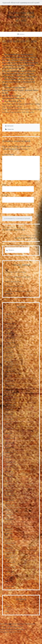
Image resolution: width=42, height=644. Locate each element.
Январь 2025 (10, 386)
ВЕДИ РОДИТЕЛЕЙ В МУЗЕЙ (21, 237)
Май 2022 (9, 538)
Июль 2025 (9, 357)
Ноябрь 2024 (10, 395)
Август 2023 (9, 467)
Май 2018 (8, 581)
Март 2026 (9, 319)
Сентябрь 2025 (10, 347)
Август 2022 (9, 524)
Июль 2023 (9, 472)
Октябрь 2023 (10, 457)
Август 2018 (9, 577)
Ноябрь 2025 (10, 338)
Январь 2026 (10, 328)
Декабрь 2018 (10, 567)
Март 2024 (9, 433)
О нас (7, 611)
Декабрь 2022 (10, 505)
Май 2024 (8, 424)
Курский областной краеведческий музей (21, 3)
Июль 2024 (9, 414)
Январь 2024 (10, 443)
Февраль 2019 (10, 562)
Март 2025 (9, 376)
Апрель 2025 (10, 371)
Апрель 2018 (9, 586)
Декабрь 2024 (10, 390)
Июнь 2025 (9, 362)
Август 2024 (9, 410)
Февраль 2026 (10, 324)
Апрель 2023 (10, 486)
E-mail (5, 196)
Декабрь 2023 (10, 448)
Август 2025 (9, 352)
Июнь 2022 (9, 534)
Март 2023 (9, 491)
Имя (4, 185)
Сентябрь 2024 (10, 405)
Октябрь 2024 (10, 400)
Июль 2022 (9, 529)
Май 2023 (8, 481)
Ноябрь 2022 (10, 510)
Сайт (4, 206)
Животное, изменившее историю (18, 277)
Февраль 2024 (10, 438)
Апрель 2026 (10, 314)
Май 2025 (8, 366)
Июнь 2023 (9, 476)
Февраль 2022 (10, 553)
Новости (7, 47)
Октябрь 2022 (10, 515)
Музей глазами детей (13, 282)
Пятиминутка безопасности (15, 272)
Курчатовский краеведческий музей (21, 16)
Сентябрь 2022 (10, 519)
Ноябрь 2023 (10, 452)
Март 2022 (9, 548)
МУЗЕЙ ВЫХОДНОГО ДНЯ (21, 228)
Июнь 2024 (9, 419)
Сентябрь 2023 (10, 462)
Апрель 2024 (10, 429)
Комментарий (8, 154)
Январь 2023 (10, 500)
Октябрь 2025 (10, 343)
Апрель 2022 (10, 543)
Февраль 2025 (10, 381)
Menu (22, 34)
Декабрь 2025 (10, 333)
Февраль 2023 (10, 495)
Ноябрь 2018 (9, 572)
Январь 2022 (10, 558)
